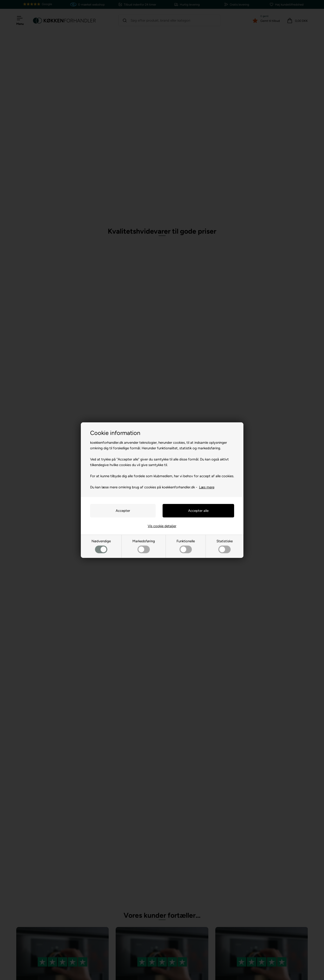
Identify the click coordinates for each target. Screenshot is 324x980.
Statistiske (225, 546)
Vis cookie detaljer (162, 526)
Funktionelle (186, 546)
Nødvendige (101, 546)
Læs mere (207, 487)
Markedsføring (144, 546)
